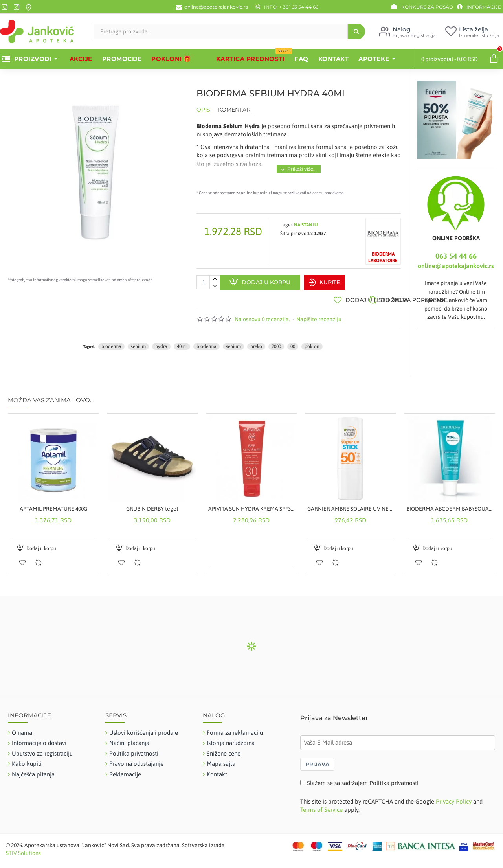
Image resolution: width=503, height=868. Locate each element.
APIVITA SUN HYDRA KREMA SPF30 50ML (251, 505)
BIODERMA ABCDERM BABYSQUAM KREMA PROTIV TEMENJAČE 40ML (450, 505)
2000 (276, 343)
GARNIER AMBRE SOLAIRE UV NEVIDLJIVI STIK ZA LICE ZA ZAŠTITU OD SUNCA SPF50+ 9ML (351, 505)
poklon (312, 343)
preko (256, 343)
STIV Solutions (23, 850)
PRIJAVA (317, 761)
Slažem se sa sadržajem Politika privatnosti (363, 779)
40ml (182, 343)
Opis (203, 110)
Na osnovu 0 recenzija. (262, 315)
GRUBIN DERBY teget (152, 505)
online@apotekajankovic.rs (456, 266)
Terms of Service (321, 806)
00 (293, 343)
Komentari (235, 110)
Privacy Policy (454, 798)
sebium (138, 343)
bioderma (111, 343)
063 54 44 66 (456, 256)
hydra (161, 343)
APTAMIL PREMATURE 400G (53, 505)
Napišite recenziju (319, 315)
